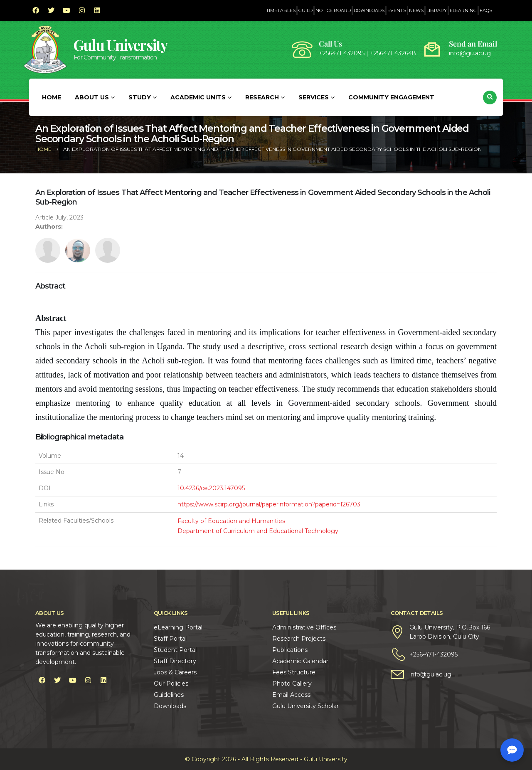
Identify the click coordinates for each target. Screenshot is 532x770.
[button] (490, 97)
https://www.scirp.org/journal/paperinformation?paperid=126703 (269, 504)
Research (262, 97)
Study (140, 97)
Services (314, 97)
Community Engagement (391, 97)
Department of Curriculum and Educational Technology (258, 531)
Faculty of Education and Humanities (231, 521)
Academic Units (198, 97)
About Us (92, 97)
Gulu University (121, 45)
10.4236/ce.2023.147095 (211, 488)
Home (52, 97)
